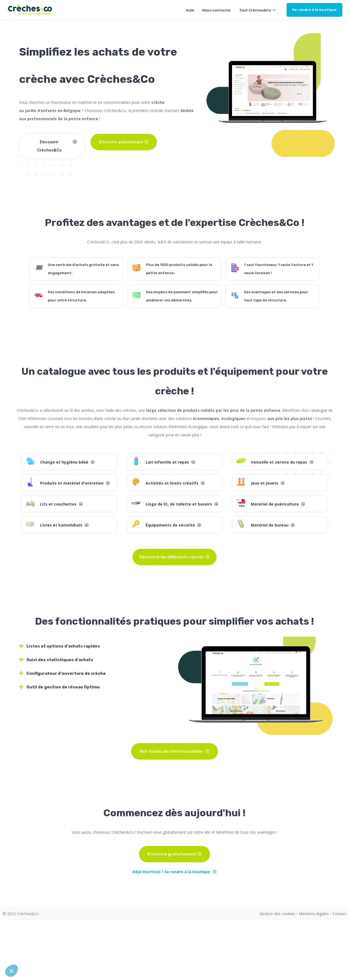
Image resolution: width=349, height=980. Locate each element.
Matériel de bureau (273, 525)
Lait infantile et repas (170, 462)
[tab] (95, 646)
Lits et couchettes (61, 504)
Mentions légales (314, 914)
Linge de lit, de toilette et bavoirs (182, 504)
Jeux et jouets (268, 483)
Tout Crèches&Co (258, 10)
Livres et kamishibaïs (64, 525)
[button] (11, 971)
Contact (339, 914)
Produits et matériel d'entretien (75, 483)
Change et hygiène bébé (67, 462)
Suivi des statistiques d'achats (60, 660)
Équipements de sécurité (173, 525)
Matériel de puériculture (278, 504)
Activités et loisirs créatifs (175, 483)
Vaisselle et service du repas (282, 462)
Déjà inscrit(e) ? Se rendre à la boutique (174, 872)
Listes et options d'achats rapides (63, 646)
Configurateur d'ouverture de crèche (66, 673)
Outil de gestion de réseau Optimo (63, 687)
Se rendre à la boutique (314, 10)
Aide (190, 10)
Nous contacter (217, 10)
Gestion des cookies (277, 914)
